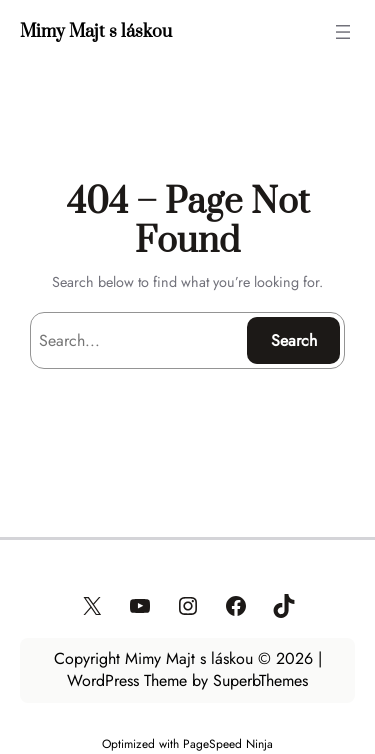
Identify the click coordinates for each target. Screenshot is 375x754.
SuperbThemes (260, 680)
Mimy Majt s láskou (96, 32)
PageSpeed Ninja (228, 743)
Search (294, 340)
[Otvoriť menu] (343, 32)
